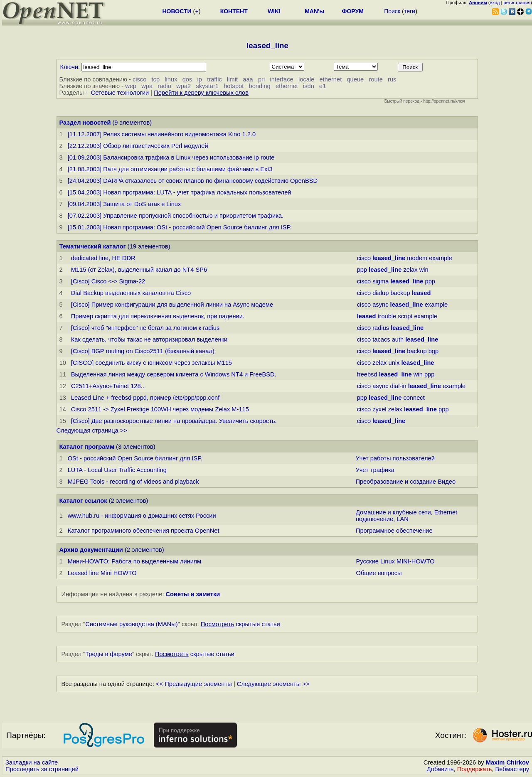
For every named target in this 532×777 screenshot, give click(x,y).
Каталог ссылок (83, 501)
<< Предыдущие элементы (194, 684)
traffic (214, 79)
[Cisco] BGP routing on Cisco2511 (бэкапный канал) (143, 351)
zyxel (379, 409)
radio (164, 86)
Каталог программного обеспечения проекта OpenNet (144, 531)
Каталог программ (87, 447)
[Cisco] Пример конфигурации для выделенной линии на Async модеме (172, 305)
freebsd (367, 374)
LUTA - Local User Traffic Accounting (117, 470)
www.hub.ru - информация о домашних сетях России (142, 516)
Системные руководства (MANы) (132, 624)
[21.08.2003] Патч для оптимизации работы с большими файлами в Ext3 (170, 169)
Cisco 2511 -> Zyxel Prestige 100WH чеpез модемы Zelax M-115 (160, 409)
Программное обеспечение (394, 531)
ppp (362, 270)
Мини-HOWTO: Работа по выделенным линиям (134, 561)
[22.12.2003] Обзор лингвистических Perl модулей (138, 146)
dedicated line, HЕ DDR (103, 258)
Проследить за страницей (42, 769)
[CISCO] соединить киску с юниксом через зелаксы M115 (151, 363)
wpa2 (183, 86)
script (405, 316)
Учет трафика (375, 470)
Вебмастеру (512, 769)
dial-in (398, 386)
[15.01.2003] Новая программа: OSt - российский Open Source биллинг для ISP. (180, 227)
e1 (323, 86)
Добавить (440, 769)
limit (232, 79)
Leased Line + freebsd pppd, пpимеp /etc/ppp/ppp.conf (145, 398)
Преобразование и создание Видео (405, 482)
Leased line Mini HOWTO (102, 573)
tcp (156, 79)
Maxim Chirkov (507, 762)
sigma (381, 281)
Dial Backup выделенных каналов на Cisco (131, 293)
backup (400, 293)
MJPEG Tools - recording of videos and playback (133, 482)
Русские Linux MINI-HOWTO (395, 561)
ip (200, 79)
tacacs (381, 339)
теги (410, 11)
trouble (387, 316)
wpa (147, 86)
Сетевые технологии (120, 93)
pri (261, 79)
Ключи (69, 67)
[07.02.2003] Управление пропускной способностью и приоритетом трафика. (176, 216)
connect (414, 398)
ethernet (330, 79)
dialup (381, 293)
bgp (433, 351)
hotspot (234, 86)
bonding (260, 86)
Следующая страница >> (92, 430)
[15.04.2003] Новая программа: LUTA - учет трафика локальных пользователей (180, 192)
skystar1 (207, 86)
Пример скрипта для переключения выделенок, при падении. (158, 316)
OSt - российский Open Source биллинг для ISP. (135, 458)
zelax (410, 270)
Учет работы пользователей (395, 458)
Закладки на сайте (32, 762)
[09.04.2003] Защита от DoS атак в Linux (124, 204)
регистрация (517, 2)
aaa (248, 79)
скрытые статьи (240, 624)
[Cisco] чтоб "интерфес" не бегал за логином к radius (145, 328)
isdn (309, 86)
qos (187, 79)
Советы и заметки (193, 594)
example (440, 258)
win (424, 270)
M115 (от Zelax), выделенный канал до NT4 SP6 (139, 270)
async (380, 305)
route (376, 79)
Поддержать (475, 769)
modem (417, 258)
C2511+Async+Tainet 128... (108, 386)
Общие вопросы (379, 573)
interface (281, 79)
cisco (139, 79)
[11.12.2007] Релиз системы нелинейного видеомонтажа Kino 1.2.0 (162, 134)
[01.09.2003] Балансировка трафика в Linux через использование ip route (171, 157)
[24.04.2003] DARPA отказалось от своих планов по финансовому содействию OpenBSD (193, 181)
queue (355, 79)
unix (394, 363)
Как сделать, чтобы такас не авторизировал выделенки (149, 339)
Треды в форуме (109, 654)
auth (398, 339)
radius (381, 328)
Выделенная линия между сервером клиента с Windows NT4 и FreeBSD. (174, 374)
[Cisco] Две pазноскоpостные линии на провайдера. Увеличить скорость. (174, 421)
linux (171, 79)
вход (495, 2)
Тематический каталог (93, 246)
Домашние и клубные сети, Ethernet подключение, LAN (406, 516)
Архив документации (91, 550)
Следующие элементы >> (273, 684)
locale (306, 79)
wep (131, 86)
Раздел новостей (85, 123)
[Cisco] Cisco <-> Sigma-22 (108, 281)
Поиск (392, 11)
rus (392, 79)
